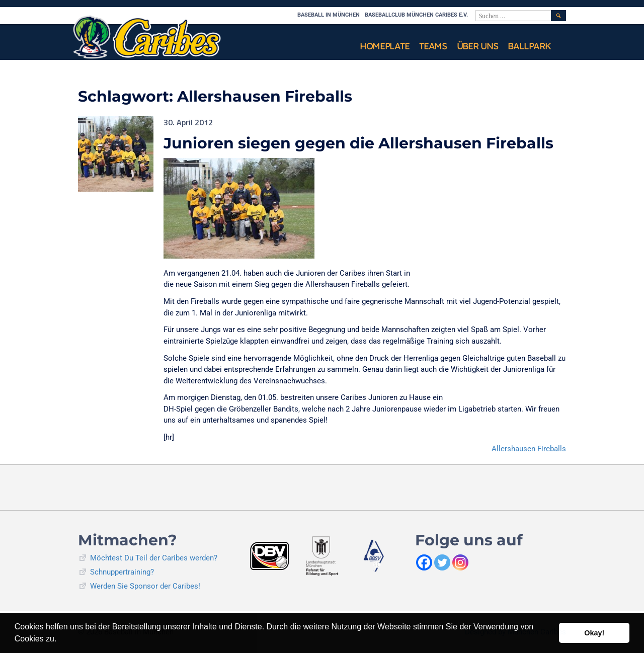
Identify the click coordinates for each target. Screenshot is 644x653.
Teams (433, 46)
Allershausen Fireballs (529, 449)
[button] (60, 640)
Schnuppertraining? (122, 572)
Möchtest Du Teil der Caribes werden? (154, 558)
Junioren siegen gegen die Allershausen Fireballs (358, 143)
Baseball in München (329, 15)
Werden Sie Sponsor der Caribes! (145, 586)
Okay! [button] (594, 633)
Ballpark (529, 46)
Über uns (477, 46)
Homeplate (384, 46)
